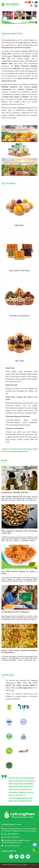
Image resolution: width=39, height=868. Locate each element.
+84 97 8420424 (13, 837)
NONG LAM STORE (21, 866)
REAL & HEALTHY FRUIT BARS (20, 271)
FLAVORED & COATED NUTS (19, 316)
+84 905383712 (13, 834)
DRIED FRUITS (19, 226)
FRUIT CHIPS (20, 361)
